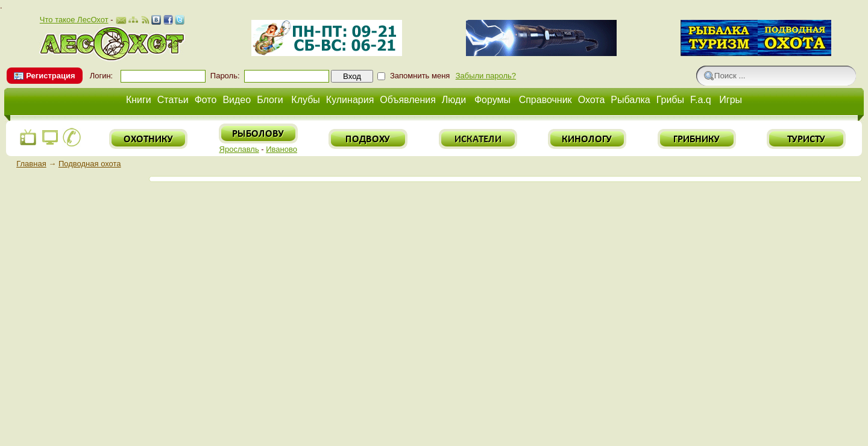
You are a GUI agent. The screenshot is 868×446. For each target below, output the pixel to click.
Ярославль (239, 149)
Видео (237, 100)
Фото (206, 100)
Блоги (270, 100)
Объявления (408, 100)
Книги (139, 100)
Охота (592, 100)
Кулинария (350, 100)
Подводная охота (90, 164)
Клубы (306, 100)
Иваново (281, 149)
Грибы (670, 100)
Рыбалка (630, 100)
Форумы (492, 100)
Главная (31, 164)
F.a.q (701, 100)
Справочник (546, 100)
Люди (454, 100)
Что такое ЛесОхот (74, 20)
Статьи (173, 100)
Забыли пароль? (486, 76)
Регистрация (50, 76)
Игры (731, 100)
